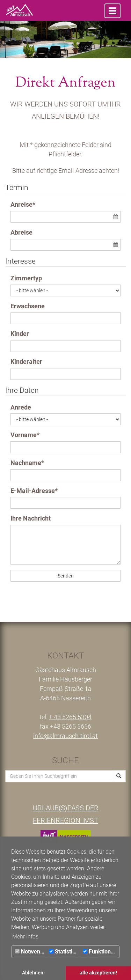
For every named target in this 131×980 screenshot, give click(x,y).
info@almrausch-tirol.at (65, 736)
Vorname (25, 435)
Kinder (20, 334)
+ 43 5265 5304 (70, 717)
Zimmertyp (26, 278)
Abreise (21, 232)
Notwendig (31, 952)
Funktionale (101, 952)
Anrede (21, 407)
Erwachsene (28, 306)
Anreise (23, 204)
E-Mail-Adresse (34, 491)
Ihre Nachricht (31, 518)
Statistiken (65, 952)
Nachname (27, 463)
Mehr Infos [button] (25, 937)
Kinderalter (26, 362)
